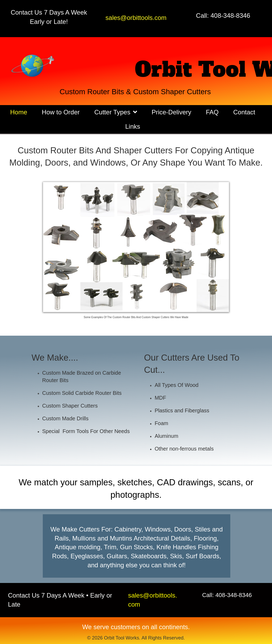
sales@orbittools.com (136, 18)
